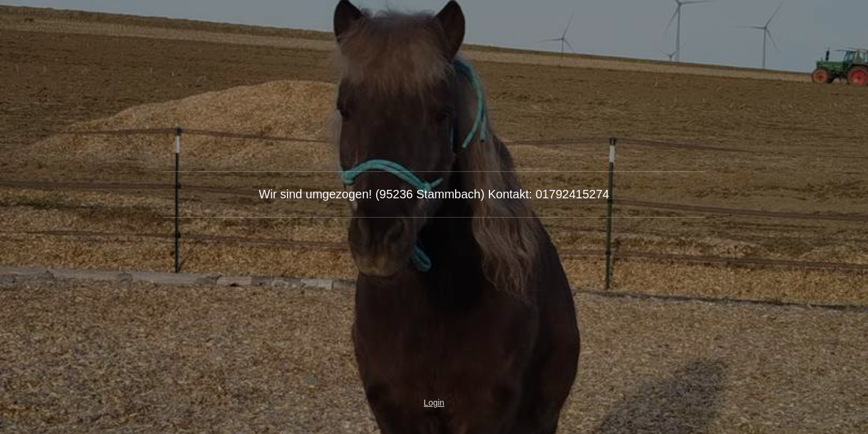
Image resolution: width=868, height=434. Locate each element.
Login (434, 403)
